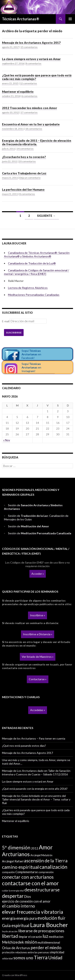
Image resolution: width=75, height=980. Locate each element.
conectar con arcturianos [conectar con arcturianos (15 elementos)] (28, 877)
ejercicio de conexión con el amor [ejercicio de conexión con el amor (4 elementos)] (26, 901)
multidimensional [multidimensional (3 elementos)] (49, 942)
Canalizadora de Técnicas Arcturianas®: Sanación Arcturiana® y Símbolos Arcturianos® (37, 255)
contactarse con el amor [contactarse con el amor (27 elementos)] (30, 883)
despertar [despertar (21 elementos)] (13, 896)
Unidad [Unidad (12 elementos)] (55, 958)
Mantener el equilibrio (18, 92)
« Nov (7, 440)
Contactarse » (38, 679)
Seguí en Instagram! (31, 367)
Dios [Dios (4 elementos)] (27, 896)
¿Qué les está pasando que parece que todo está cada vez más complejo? (37, 77)
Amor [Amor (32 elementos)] (46, 847)
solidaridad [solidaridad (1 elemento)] (7, 958)
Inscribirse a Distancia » (38, 634)
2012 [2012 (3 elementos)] (35, 848)
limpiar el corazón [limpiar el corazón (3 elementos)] (30, 937)
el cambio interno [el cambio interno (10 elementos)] (18, 906)
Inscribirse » (37, 615)
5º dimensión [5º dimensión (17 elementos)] (16, 848)
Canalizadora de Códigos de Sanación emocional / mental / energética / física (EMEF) (36, 272)
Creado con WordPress (15, 975)
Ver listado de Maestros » (38, 657)
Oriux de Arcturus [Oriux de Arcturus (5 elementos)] (16, 948)
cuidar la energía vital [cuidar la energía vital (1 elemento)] (13, 891)
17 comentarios (29, 112)
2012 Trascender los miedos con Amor (29, 108)
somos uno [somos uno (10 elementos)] (23, 958)
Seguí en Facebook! (31, 354)
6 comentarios (30, 96)
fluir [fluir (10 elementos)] (61, 918)
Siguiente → (46, 216)
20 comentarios (27, 161)
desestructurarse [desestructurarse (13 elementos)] (42, 890)
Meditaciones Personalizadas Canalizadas (34, 295)
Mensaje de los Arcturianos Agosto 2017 (31, 43)
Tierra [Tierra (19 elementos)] (41, 957)
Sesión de (28, 526)
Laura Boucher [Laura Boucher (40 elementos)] (49, 925)
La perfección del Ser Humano (23, 190)
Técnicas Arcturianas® (21, 19)
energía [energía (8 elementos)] (9, 918)
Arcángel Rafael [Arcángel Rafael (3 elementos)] (13, 861)
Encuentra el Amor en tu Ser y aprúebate (31, 124)
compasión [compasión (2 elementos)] (8, 872)
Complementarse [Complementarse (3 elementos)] (27, 872)
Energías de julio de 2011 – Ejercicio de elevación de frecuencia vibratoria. (37, 142)
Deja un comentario (30, 178)
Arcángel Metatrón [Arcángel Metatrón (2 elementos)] (41, 855)
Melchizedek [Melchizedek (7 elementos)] (13, 942)
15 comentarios (29, 47)
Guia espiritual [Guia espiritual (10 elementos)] (16, 925)
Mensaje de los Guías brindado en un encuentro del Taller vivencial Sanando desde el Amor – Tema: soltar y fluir (36, 799)
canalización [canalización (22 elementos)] (53, 867)
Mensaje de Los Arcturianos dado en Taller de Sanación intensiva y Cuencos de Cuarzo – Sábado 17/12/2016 (36, 772)
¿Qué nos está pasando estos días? (24, 746)
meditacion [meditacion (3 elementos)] (56, 937)
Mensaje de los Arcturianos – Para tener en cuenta (34, 738)
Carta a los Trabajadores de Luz (24, 173)
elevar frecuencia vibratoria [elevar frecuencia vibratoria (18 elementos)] (33, 912)
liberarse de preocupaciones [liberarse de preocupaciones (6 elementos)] (41, 931)
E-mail (6, 321)
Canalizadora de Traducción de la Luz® (32, 263)
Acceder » (38, 574)
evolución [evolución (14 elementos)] (47, 918)
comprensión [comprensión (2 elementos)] (46, 872)
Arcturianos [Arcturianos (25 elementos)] (16, 854)
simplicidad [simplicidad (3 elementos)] (57, 952)
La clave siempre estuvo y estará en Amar (31, 59)
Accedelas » (38, 710)
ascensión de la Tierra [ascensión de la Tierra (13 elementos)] (46, 861)
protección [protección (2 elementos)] (8, 952)
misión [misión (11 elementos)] (31, 942)
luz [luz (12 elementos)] (45, 936)
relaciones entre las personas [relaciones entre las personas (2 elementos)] (32, 952)
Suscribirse (14, 333)
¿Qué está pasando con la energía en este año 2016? (35, 789)
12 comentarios (28, 83)
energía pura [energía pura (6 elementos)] (26, 918)
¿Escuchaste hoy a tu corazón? (24, 157)
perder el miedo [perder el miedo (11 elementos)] (46, 948)
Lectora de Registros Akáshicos (28, 288)
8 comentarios (34, 63)
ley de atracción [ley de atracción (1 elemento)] (10, 931)
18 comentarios (34, 129)
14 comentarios (25, 149)
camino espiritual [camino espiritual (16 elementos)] (20, 867)
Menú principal (70, 19)
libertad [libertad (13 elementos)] (10, 936)
